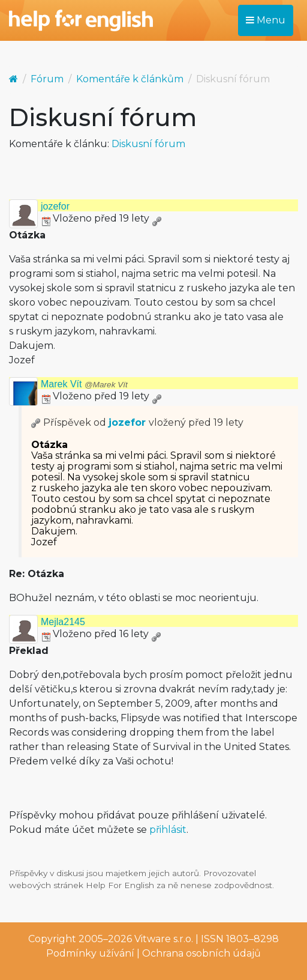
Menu (266, 20)
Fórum (47, 79)
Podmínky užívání (90, 953)
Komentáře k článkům (130, 79)
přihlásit (168, 830)
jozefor (55, 206)
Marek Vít (84, 384)
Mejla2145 (63, 622)
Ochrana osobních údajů (201, 953)
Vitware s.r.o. (164, 939)
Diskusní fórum (148, 144)
